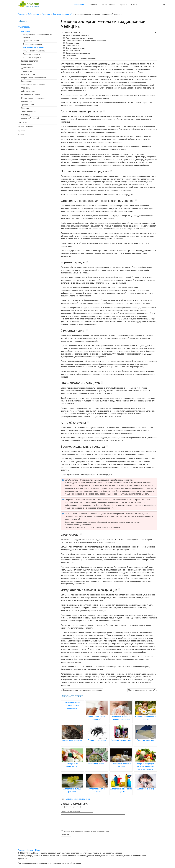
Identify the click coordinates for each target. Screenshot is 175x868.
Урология (25, 108)
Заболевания (79, 5)
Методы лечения (109, 5)
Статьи (134, 5)
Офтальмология (28, 91)
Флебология (27, 71)
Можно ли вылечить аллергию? (142, 690)
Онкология (26, 88)
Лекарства (93, 5)
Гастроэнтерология (30, 61)
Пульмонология (28, 74)
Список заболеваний (30, 118)
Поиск (38, 850)
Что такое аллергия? (32, 58)
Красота (123, 5)
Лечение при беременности (33, 85)
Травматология (28, 105)
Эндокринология (29, 111)
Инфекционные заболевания (34, 78)
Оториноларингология (31, 95)
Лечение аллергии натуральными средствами (82, 690)
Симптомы (26, 115)
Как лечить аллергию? (34, 47)
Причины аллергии (31, 41)
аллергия (70, 799)
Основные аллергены (32, 44)
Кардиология (27, 81)
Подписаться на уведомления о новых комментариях (86, 834)
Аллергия (26, 31)
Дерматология (28, 68)
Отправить (66, 838)
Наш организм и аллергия (34, 51)
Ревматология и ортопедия (33, 98)
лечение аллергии (82, 799)
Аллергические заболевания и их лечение (37, 36)
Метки (30, 850)
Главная (21, 850)
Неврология (26, 101)
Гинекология (27, 64)
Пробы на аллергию (32, 54)
